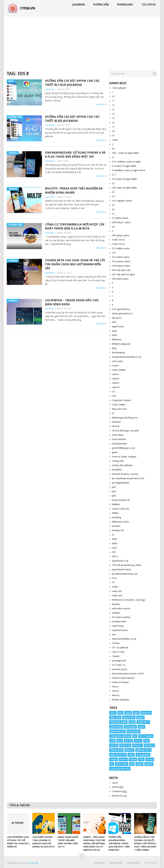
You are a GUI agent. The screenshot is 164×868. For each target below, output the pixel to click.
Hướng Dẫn (101, 5)
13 (113, 110)
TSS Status (149, 5)
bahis (115, 335)
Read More (101, 104)
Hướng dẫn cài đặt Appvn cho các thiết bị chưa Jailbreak (72, 83)
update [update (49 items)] (149, 764)
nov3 (114, 548)
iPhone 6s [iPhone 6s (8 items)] (125, 745)
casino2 (116, 379)
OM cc (115, 556)
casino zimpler (119, 370)
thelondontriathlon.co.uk (124, 639)
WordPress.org (119, 796)
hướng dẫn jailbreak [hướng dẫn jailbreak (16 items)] (120, 736)
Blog (114, 348)
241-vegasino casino (122, 201)
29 (113, 227)
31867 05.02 (118, 244)
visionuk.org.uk (119, 669)
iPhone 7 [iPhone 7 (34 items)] (137, 745)
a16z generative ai (121, 309)
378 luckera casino (121, 266)
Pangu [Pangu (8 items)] (114, 759)
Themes (116, 643)
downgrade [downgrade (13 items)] (130, 727)
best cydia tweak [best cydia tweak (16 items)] (118, 722)
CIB (114, 396)
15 (113, 118)
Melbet (115, 513)
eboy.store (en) (119, 409)
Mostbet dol (118, 530)
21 (113, 157)
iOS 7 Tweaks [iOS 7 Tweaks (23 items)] (146, 736)
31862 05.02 (118, 240)
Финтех (116, 695)
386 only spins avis (121, 270)
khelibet (116, 504)
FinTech (116, 426)
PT (113, 582)
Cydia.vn (33, 863)
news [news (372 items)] (131, 755)
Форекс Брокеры (121, 700)
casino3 (116, 383)
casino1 (116, 374)
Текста (115, 691)
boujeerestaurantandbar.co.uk (127, 357)
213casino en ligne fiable (124, 166)
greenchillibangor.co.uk (123, 448)
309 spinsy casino (121, 235)
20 (113, 149)
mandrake (50, 89)
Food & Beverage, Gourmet (125, 431)
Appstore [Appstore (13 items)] (146, 713)
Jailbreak (79, 5)
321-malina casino (121, 248)
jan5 (114, 496)
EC (113, 413)
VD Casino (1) (119, 665)
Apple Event (118, 327)
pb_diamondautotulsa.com (125, 574)
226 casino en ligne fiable (124, 188)
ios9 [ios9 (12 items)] (112, 741)
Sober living (118, 626)
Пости (115, 687)
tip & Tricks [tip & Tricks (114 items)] (121, 764)
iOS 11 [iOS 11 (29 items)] (138, 741)
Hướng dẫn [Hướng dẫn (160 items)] (134, 731)
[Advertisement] (82, 43)
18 (113, 131)
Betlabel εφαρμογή (121, 344)
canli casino (117, 361)
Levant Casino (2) (121, 509)
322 (114, 253)
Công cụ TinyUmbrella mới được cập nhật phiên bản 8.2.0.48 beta (75, 226)
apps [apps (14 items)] (136, 713)
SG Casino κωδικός (121, 617)
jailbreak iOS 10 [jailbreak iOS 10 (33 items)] (118, 755)
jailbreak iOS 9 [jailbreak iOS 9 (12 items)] (143, 750)
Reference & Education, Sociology (129, 600)
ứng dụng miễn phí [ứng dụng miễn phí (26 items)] (120, 769)
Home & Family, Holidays (124, 457)
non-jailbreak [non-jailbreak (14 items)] (143, 755)
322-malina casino (121, 257)
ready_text (117, 595)
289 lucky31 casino (121, 222)
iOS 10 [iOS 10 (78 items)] (128, 741)
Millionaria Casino (121, 522)
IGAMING (117, 470)
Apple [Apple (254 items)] (128, 713)
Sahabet (116, 613)
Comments (119, 791)
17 (113, 127)
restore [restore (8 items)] (123, 759)
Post (114, 578)
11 (113, 101)
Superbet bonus (120, 630)
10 (113, 97)
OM (114, 552)
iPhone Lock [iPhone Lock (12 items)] (116, 750)
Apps (114, 331)
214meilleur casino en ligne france (129, 170)
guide (115, 452)
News (115, 543)
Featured (116, 422)
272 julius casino (120, 218)
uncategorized (119, 661)
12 (113, 105)
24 (113, 196)
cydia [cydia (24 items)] (132, 722)
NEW (114, 539)
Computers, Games (121, 400)
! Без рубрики (119, 88)
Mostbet (116, 526)
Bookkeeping (118, 353)
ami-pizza (117, 318)
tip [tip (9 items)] (112, 764)
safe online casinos (121, 608)
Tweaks (116, 656)
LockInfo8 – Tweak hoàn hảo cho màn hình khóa (72, 302)
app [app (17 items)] (120, 713)
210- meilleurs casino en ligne (126, 162)
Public (115, 587)
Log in (115, 783)
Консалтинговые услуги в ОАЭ (128, 674)
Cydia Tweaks (119, 405)
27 (113, 214)
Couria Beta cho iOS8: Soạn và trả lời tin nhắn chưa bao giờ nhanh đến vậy (75, 264)
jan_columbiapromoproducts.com (128, 478)
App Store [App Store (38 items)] (115, 717)
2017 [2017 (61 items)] (113, 713)
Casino (115, 366)
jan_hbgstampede (121, 483)
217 (114, 175)
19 (113, 136)
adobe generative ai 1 (123, 313)
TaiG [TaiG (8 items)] (141, 759)
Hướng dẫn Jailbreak (122, 465)
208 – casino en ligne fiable (125, 153)
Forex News (118, 435)
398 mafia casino (120, 279)
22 (113, 183)
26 (113, 209)
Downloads (125, 5)
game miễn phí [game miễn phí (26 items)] (118, 731)
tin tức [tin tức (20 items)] (150, 759)
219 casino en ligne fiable (124, 179)
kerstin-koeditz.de (121, 500)
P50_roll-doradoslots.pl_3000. (127, 565)
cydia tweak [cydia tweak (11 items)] (116, 727)
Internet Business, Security (125, 474)
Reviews (116, 604)
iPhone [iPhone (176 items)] (114, 745)
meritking (117, 517)
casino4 (116, 387)
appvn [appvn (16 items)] (140, 717)
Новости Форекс (120, 682)
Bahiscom (117, 340)
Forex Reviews (119, 439)
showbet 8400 (119, 622)
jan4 (114, 491)
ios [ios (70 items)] (135, 736)
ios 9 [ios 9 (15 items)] (120, 741)
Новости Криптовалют (123, 678)
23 (113, 192)
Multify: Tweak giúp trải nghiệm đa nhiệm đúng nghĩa (74, 190)
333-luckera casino (121, 261)
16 (113, 123)
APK (114, 322)
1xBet (115, 140)
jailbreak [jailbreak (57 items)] (129, 750)
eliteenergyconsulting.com (125, 418)
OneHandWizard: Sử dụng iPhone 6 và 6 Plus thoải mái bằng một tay (75, 155)
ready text (117, 591)
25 (113, 205)
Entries (118, 787)
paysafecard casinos (122, 569)
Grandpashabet (119, 444)
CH (113, 392)
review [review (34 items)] (133, 759)
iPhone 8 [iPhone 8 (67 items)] (149, 745)
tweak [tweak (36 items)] (139, 764)
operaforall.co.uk (120, 561)
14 (113, 114)
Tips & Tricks (118, 652)
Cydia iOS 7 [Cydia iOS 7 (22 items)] (143, 722)
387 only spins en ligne (123, 274)
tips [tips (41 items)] (132, 764)
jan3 (114, 487)
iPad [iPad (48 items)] (146, 741)
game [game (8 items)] (141, 727)
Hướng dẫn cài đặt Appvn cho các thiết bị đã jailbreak (72, 119)
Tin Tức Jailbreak (120, 648)
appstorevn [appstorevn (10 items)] (129, 717)
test (114, 635)
